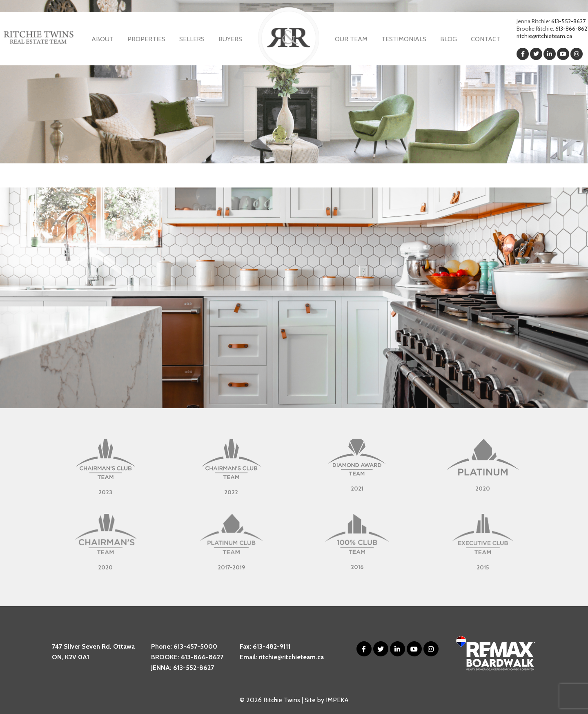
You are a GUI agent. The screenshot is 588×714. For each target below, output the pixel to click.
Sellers (192, 39)
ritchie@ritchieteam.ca (544, 36)
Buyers (230, 39)
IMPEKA (337, 700)
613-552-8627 (568, 21)
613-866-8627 (202, 657)
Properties (146, 39)
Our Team (351, 39)
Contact (486, 39)
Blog (449, 39)
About (102, 39)
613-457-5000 (195, 646)
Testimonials (404, 39)
